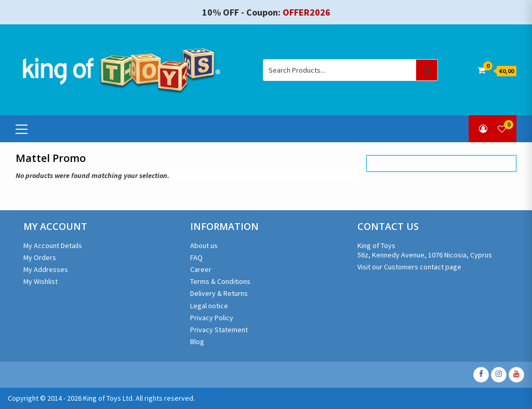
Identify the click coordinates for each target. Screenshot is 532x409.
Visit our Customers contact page (409, 267)
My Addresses (46, 269)
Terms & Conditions (220, 281)
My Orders (40, 257)
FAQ (196, 257)
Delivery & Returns (219, 293)
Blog (197, 342)
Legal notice (209, 306)
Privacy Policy (212, 318)
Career (201, 269)
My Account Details (53, 246)
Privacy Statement (219, 330)
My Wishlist (41, 281)
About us (204, 246)
